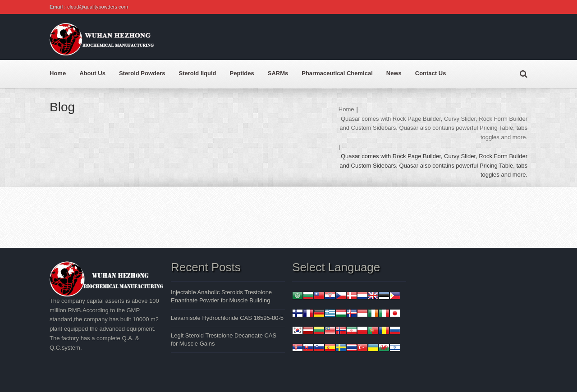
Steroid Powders (142, 73)
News (394, 73)
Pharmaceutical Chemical (337, 73)
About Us (92, 73)
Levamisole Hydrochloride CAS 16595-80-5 (227, 318)
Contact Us (431, 73)
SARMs (278, 73)
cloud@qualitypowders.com (98, 7)
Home (58, 73)
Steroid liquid (197, 73)
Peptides (242, 73)
